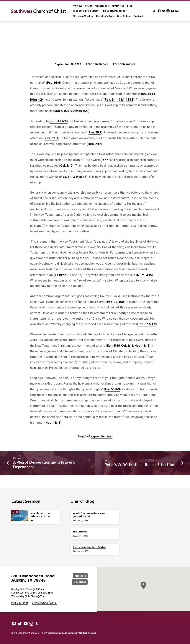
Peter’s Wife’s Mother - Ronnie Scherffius (140, 465)
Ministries (118, 6)
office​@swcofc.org (44, 603)
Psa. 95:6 (53, 82)
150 (121, 302)
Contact (139, 16)
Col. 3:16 (127, 345)
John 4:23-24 (59, 121)
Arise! (88, 6)
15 (80, 275)
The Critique (80, 531)
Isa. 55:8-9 (112, 389)
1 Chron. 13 (63, 275)
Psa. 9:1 (110, 99)
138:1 (130, 99)
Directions (79, 582)
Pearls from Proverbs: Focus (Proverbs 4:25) (89, 514)
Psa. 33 (112, 302)
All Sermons (102, 6)
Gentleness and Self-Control (89, 546)
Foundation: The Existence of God (41, 514)
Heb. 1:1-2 (67, 177)
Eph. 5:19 (113, 345)
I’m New (77, 6)
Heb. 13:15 (142, 345)
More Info (79, 575)
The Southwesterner (114, 11)
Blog (130, 6)
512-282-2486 (20, 603)
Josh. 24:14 (147, 94)
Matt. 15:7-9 (63, 111)
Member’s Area (105, 16)
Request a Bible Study (86, 11)
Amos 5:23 (81, 111)
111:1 (121, 99)
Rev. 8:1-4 (51, 138)
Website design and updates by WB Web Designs (72, 633)
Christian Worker (83, 16)
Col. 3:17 (66, 165)
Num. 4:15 (144, 275)
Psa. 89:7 (95, 132)
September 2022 (102, 436)
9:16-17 (81, 177)
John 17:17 (109, 160)
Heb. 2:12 (94, 144)
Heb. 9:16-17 (146, 324)
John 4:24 (37, 99)
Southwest (38, 11)
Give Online (124, 16)
